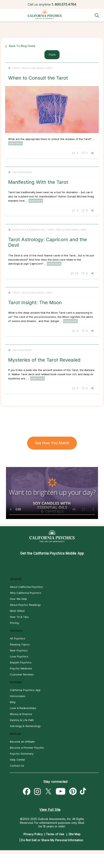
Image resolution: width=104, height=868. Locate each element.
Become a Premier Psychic (27, 748)
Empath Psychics (21, 662)
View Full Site (50, 810)
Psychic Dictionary (22, 754)
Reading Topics (20, 644)
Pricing (14, 623)
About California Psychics (26, 587)
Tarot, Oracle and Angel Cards (32, 68)
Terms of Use (55, 834)
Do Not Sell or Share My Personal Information (52, 840)
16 (75, 273)
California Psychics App (25, 690)
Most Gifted (17, 611)
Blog (13, 702)
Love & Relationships (23, 708)
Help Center (18, 760)
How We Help (18, 599)
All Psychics (18, 638)
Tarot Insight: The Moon (35, 302)
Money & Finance (21, 714)
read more (15, 143)
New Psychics (19, 650)
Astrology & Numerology (29, 230)
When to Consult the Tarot (38, 78)
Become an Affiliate (22, 742)
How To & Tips (19, 617)
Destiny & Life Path (22, 720)
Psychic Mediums (21, 668)
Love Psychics (19, 656)
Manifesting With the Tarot (38, 182)
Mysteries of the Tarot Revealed (44, 360)
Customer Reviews (22, 674)
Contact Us (17, 766)
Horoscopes (18, 696)
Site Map (75, 834)
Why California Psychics (26, 593)
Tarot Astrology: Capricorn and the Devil (48, 242)
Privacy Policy (33, 834)
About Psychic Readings (25, 605)
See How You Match (52, 443)
